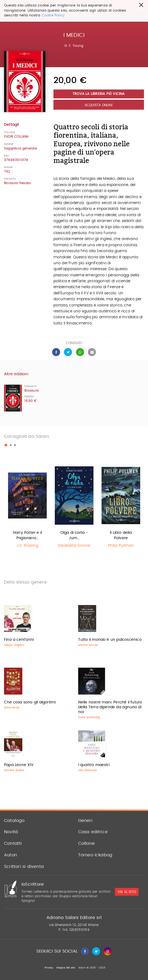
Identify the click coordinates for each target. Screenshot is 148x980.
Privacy (49, 968)
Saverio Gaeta (14, 770)
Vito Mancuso (87, 770)
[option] (27, 508)
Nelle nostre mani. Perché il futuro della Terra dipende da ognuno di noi (110, 707)
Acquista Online (99, 105)
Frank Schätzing (89, 717)
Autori (10, 855)
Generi (85, 821)
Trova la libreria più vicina (99, 94)
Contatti (13, 843)
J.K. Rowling (27, 546)
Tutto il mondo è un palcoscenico (110, 640)
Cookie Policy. (54, 15)
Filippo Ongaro (14, 645)
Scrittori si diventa (24, 867)
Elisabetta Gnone (74, 546)
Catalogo (14, 821)
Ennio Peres (12, 708)
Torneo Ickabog (95, 855)
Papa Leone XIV (19, 765)
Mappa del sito (66, 968)
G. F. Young (74, 46)
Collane (86, 843)
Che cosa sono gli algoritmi (30, 702)
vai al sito (127, 892)
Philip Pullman (121, 546)
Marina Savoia (88, 645)
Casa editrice (93, 832)
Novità (11, 832)
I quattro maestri (94, 765)
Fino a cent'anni (19, 640)
